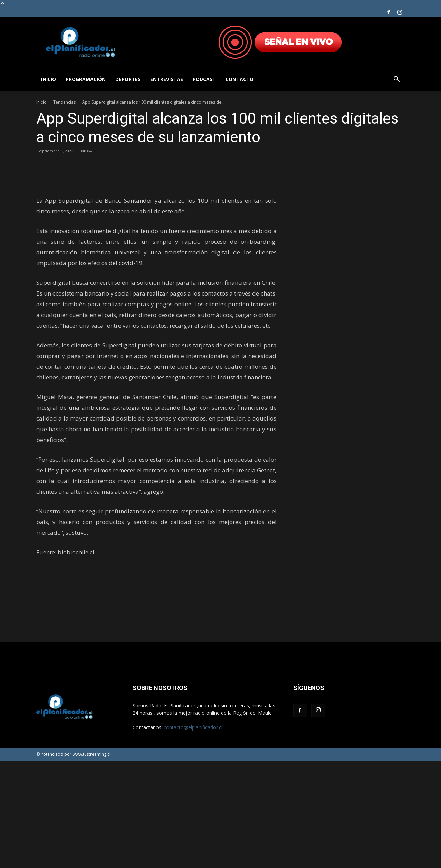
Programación (86, 79)
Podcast (204, 79)
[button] (397, 80)
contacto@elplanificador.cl (193, 835)
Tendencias (64, 102)
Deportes (128, 79)
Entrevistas (167, 79)
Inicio (49, 79)
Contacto (239, 79)
